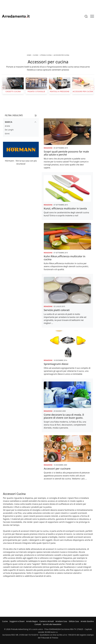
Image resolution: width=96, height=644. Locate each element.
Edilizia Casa (74, 621)
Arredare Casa (61, 621)
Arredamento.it (16, 16)
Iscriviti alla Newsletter (52, 624)
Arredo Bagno (32, 621)
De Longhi (9, 130)
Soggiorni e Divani (17, 621)
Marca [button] (9, 122)
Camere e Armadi (47, 621)
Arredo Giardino (87, 621)
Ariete (7, 126)
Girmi (7, 134)
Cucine (5, 621)
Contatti (38, 624)
